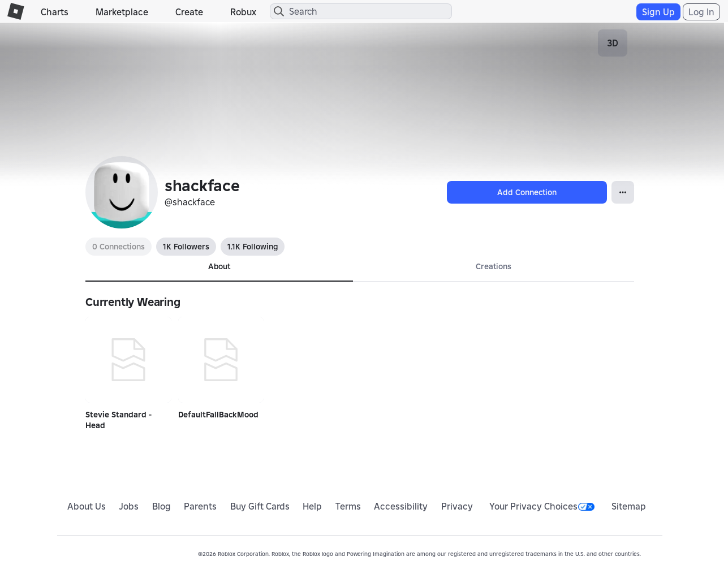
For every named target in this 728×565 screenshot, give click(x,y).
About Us (87, 506)
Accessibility (401, 506)
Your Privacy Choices (542, 506)
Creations (494, 266)
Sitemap (629, 506)
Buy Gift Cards (260, 506)
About (219, 266)
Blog (161, 506)
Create (189, 12)
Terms (348, 506)
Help (312, 506)
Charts (55, 12)
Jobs (129, 506)
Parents (200, 506)
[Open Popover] (623, 192)
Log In (701, 12)
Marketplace (122, 12)
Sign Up (658, 12)
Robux (243, 12)
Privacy (457, 506)
